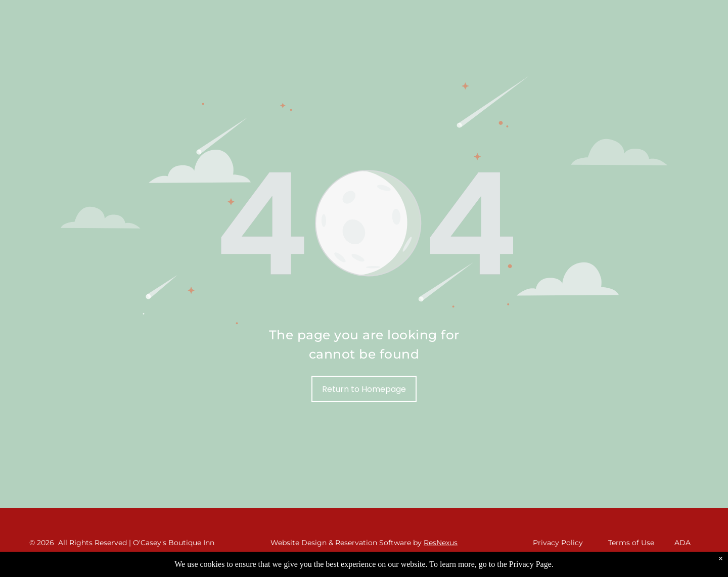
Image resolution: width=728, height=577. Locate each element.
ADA (682, 543)
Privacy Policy (558, 543)
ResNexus (441, 543)
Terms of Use (631, 543)
